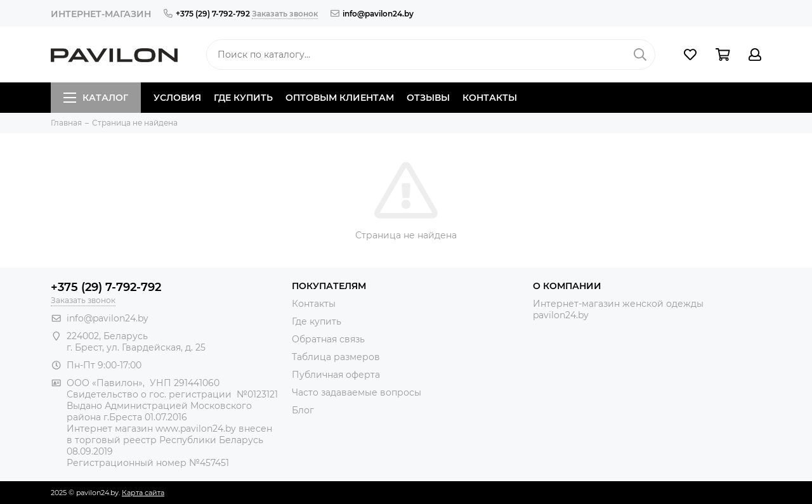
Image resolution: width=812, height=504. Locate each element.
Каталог (96, 98)
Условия (177, 98)
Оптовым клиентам (340, 98)
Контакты (490, 98)
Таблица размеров (336, 357)
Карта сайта (143, 493)
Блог (303, 410)
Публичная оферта (336, 375)
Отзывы (428, 98)
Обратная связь (328, 339)
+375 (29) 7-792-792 (207, 14)
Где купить (243, 98)
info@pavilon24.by (372, 14)
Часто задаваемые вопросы (357, 392)
